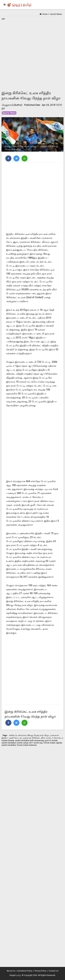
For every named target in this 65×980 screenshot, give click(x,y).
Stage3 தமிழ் (15, 975)
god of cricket (51, 740)
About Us (11, 971)
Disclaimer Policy (25, 971)
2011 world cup (36, 743)
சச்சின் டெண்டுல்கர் (18, 735)
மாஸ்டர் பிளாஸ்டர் (54, 738)
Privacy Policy (40, 971)
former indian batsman (27, 745)
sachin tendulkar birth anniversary (29, 740)
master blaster (8, 740)
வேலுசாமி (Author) (12, 105)
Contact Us (53, 971)
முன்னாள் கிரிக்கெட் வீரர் (34, 738)
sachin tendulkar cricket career (15, 743)
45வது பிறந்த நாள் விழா (38, 735)
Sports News (9, 113)
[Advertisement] (32, 53)
